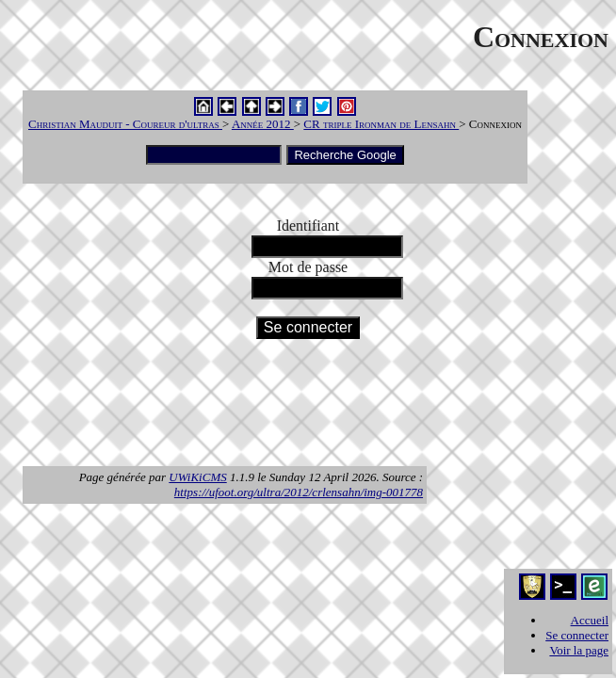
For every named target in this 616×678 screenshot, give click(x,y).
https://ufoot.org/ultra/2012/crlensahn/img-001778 (299, 492)
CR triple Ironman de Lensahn (381, 124)
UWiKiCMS (197, 477)
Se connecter (577, 635)
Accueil (590, 620)
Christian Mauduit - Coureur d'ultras (125, 124)
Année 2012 (263, 124)
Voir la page (579, 650)
